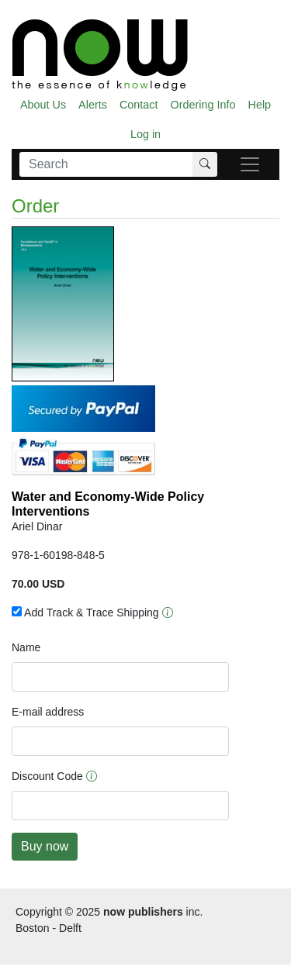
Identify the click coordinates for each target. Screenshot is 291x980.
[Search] (106, 164)
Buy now (45, 846)
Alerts (93, 105)
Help (260, 105)
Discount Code (47, 776)
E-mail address (48, 712)
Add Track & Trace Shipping (85, 612)
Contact (139, 105)
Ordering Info (203, 105)
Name (26, 647)
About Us (43, 105)
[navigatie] (250, 164)
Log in (145, 134)
